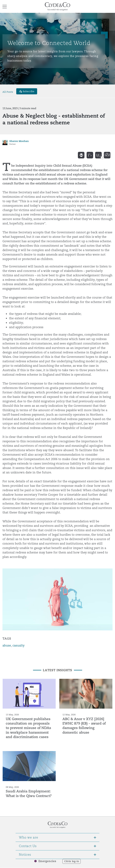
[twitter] (90, 155)
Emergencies (47, 861)
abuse (7, 645)
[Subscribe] (27, 91)
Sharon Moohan (19, 141)
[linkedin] (98, 155)
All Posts (8, 92)
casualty (18, 645)
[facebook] (107, 155)
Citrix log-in (72, 861)
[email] (81, 155)
